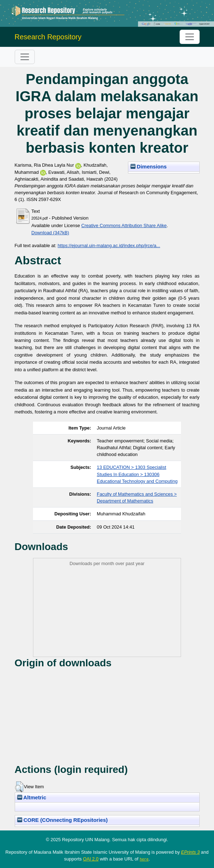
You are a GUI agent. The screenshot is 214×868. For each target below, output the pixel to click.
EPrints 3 (190, 852)
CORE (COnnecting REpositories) (63, 820)
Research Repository (48, 37)
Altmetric (32, 798)
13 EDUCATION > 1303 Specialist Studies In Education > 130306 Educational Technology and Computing (137, 474)
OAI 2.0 (91, 859)
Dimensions (149, 167)
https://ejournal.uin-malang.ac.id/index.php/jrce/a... (109, 246)
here (144, 859)
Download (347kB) (50, 233)
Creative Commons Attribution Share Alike (124, 225)
